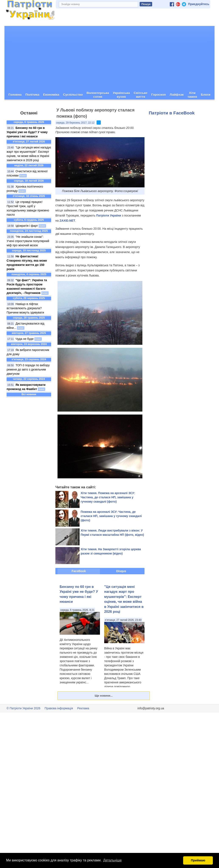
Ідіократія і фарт (27, 226)
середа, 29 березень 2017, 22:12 (75, 123)
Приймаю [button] (198, 860)
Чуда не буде (25, 339)
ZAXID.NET (67, 220)
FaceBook (79, 571)
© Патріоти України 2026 (23, 708)
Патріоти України (109, 215)
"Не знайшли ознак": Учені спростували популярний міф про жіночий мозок (28, 241)
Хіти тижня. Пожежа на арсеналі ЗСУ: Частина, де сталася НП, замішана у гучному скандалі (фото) (108, 497)
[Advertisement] (109, 58)
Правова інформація (59, 708)
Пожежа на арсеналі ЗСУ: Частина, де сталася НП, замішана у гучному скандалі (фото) (111, 516)
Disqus (121, 571)
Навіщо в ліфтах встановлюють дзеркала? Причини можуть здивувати (25, 308)
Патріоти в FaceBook (172, 113)
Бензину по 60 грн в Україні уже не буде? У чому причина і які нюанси (27, 132)
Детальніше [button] (112, 860)
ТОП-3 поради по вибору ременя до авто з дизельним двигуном (28, 369)
